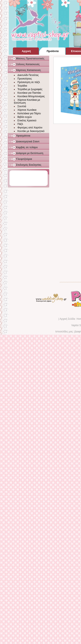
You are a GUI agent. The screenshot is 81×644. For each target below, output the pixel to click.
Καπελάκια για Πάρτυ (29, 113)
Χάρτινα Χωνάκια (27, 110)
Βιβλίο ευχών (25, 117)
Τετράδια (22, 86)
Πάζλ (20, 124)
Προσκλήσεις (25, 79)
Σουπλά (22, 106)
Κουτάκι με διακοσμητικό (31, 131)
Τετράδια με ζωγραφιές (30, 89)
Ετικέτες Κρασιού (27, 121)
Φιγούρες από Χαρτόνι (30, 128)
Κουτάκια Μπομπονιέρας (31, 96)
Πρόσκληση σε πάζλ (29, 82)
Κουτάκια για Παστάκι (29, 93)
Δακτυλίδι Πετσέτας (28, 75)
